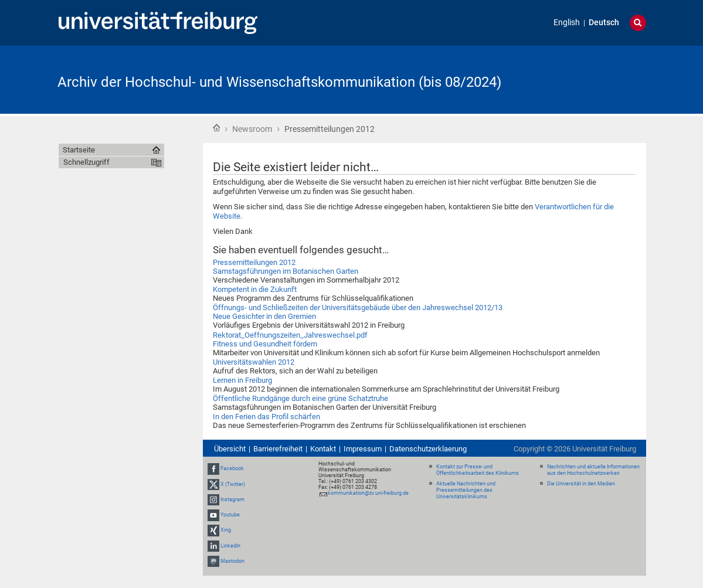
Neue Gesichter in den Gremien (264, 316)
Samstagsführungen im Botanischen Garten (286, 271)
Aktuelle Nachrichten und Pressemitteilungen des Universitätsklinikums (466, 490)
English (567, 23)
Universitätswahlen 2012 (254, 362)
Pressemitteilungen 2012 (254, 262)
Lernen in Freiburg (242, 380)
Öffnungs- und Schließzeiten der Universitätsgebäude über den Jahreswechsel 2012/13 (358, 307)
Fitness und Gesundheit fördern (265, 344)
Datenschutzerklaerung (428, 449)
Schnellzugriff (86, 162)
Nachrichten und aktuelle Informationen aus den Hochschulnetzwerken (593, 470)
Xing (226, 530)
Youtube (230, 515)
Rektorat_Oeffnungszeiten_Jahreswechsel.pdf (290, 335)
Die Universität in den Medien (581, 484)
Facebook (232, 469)
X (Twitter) (233, 484)
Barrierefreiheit (278, 449)
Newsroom (252, 129)
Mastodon (232, 561)
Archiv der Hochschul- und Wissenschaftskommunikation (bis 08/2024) (279, 82)
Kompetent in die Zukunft (255, 289)
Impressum (363, 449)
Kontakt (323, 449)
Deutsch (604, 23)
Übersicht (230, 449)
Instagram (232, 499)
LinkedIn (230, 546)
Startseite (216, 128)
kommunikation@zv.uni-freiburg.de (368, 493)
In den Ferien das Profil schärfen (266, 417)
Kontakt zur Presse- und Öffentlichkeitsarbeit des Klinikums (478, 470)
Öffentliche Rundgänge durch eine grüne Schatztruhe (300, 398)
